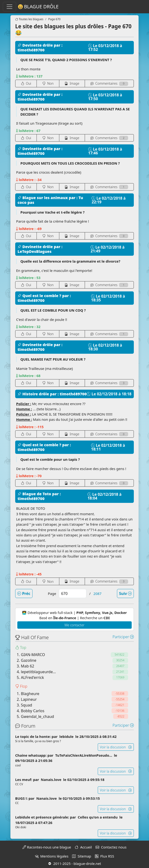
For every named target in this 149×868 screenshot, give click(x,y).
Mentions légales (52, 856)
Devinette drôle (36, 45)
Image (72, 83)
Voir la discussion (116, 747)
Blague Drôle (38, 7)
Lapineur (29, 699)
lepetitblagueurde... (38, 672)
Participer (123, 637)
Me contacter (74, 625)
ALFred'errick (32, 677)
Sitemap (82, 856)
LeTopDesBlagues (35, 251)
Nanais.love (51, 780)
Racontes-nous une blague (47, 847)
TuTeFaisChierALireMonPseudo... (84, 755)
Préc (24, 593)
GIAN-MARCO (33, 655)
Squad (26, 705)
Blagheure (30, 694)
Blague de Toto (35, 494)
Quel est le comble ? (40, 296)
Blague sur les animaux (43, 198)
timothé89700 (31, 50)
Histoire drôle (34, 394)
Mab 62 (28, 666)
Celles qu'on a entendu (98, 817)
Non (48, 83)
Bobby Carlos (33, 711)
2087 (98, 593)
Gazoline (29, 660)
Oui (26, 83)
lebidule (67, 736)
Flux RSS (105, 856)
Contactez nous (111, 847)
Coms (109, 83)
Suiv (125, 593)
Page (52, 593)
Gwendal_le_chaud (37, 716)
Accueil (83, 847)
